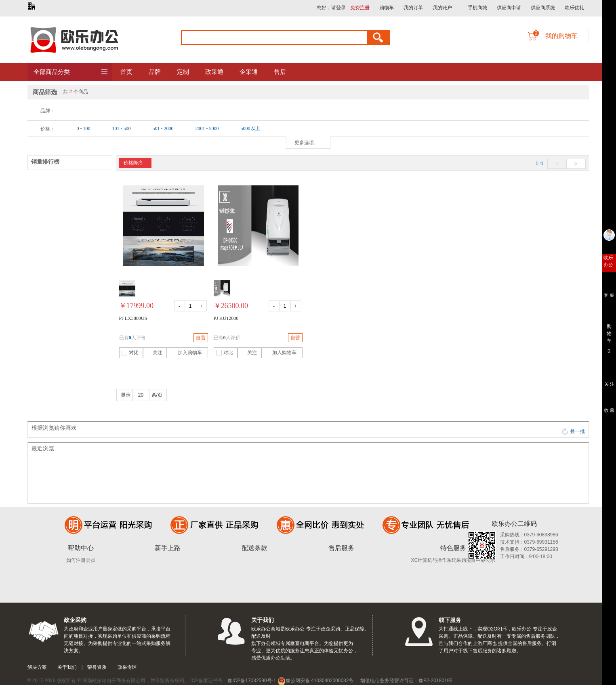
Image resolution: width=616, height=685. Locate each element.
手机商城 (477, 8)
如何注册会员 (81, 560)
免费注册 (360, 8)
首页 (126, 72)
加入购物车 (186, 353)
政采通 (214, 72)
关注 (154, 353)
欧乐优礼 (574, 8)
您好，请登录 (331, 8)
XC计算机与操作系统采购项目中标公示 (453, 560)
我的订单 (413, 8)
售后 (280, 72)
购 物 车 (609, 332)
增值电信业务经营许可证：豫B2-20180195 (406, 681)
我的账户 (442, 8)
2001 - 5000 (207, 128)
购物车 (387, 8)
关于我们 (67, 667)
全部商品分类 (71, 72)
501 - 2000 (163, 128)
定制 (183, 72)
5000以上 (250, 128)
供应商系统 (543, 8)
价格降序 (133, 163)
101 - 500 (122, 128)
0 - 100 (84, 128)
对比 (130, 353)
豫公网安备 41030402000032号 (316, 681)
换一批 (573, 431)
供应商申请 (509, 8)
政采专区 (127, 667)
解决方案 (37, 667)
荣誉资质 (97, 667)
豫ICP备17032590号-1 (252, 681)
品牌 (155, 72)
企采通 (249, 72)
